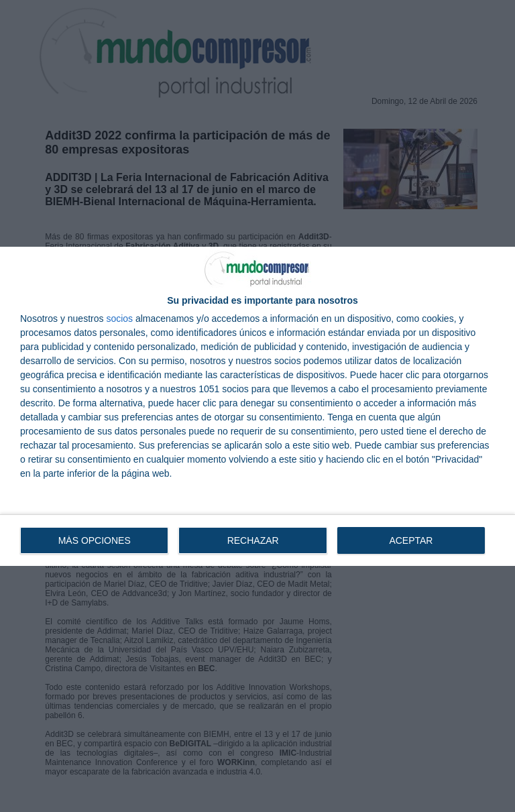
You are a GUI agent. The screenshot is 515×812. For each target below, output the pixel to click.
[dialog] (257, 406)
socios (119, 318)
